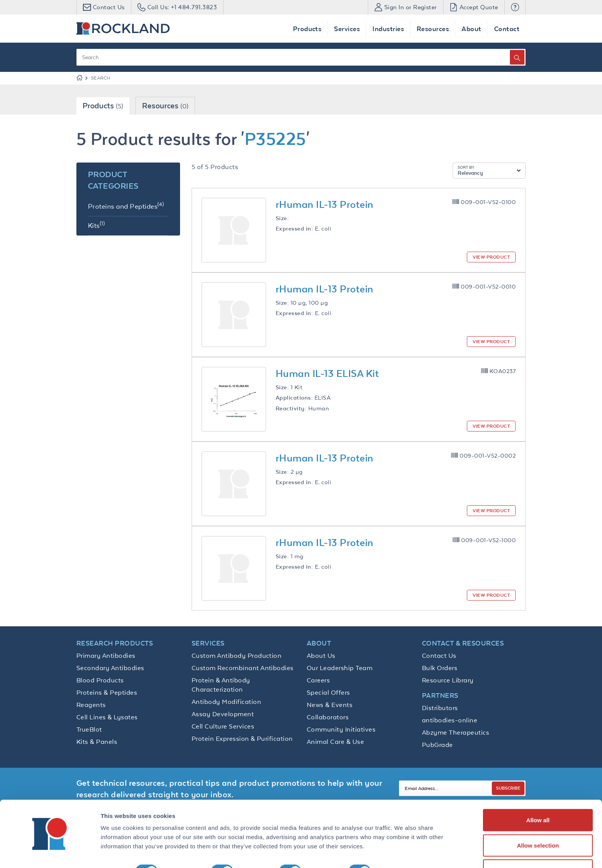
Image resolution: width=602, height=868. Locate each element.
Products (103, 105)
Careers (318, 680)
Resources (165, 105)
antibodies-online (450, 720)
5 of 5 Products (215, 167)
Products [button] (307, 29)
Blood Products (100, 680)
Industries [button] (388, 29)
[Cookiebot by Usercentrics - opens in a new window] (50, 853)
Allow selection (538, 822)
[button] (515, 7)
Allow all (538, 797)
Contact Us (439, 656)
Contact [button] (507, 29)
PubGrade (437, 745)
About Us (321, 656)
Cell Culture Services (223, 726)
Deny (538, 847)
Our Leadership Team (340, 668)
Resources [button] (433, 29)
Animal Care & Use (335, 742)
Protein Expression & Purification (242, 739)
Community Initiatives (341, 729)
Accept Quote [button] (474, 7)
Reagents (91, 705)
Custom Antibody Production (237, 656)
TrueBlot (89, 729)
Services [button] (347, 29)
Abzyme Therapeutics (456, 732)
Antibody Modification (226, 702)
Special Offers (328, 692)
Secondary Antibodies (110, 668)
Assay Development (223, 714)
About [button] (471, 29)
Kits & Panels (97, 742)
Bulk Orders (440, 668)
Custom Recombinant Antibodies (243, 668)
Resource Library (448, 680)
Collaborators (328, 717)
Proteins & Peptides (107, 692)
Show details (403, 848)
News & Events (330, 705)
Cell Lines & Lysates (107, 717)
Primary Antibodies (106, 656)
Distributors (440, 708)
